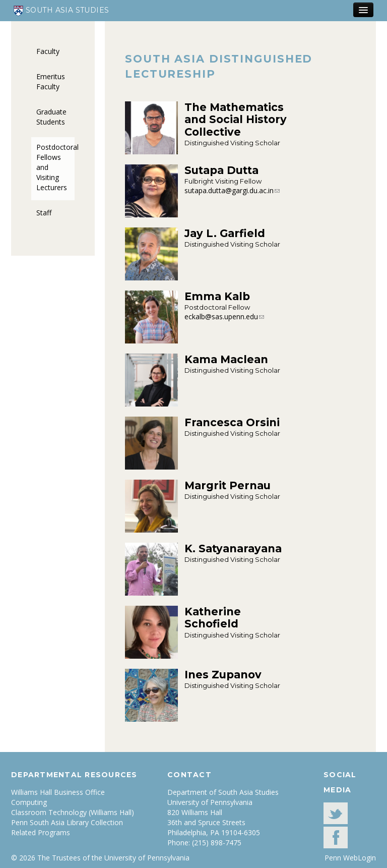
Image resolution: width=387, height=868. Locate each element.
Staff (44, 213)
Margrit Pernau (228, 485)
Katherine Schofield (213, 618)
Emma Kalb (217, 296)
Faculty (48, 51)
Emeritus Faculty (51, 81)
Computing (29, 802)
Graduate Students (51, 117)
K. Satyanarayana (233, 548)
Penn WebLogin (350, 858)
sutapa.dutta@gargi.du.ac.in (229, 190)
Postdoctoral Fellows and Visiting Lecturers (55, 167)
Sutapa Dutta (221, 170)
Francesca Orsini (232, 422)
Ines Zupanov (223, 675)
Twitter (336, 813)
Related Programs (41, 832)
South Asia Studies (61, 11)
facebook (336, 837)
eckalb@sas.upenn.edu (221, 316)
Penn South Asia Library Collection (67, 822)
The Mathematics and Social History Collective (236, 120)
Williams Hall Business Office (58, 792)
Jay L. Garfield (225, 233)
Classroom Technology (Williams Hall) (73, 812)
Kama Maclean (226, 359)
